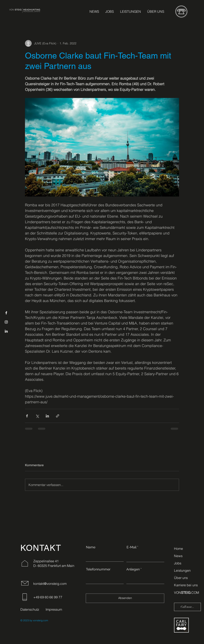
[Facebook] (6, 313)
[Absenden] (125, 598)
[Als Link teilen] (58, 416)
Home (178, 549)
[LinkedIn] (6, 331)
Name (91, 547)
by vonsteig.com (39, 620)
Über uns (181, 578)
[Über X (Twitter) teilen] (37, 416)
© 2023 (25, 620)
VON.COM (187, 593)
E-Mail (131, 547)
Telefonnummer (98, 569)
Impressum (54, 609)
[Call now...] (187, 607)
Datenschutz (30, 609)
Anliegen (133, 569)
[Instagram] (6, 322)
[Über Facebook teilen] (27, 416)
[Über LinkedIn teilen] (47, 416)
